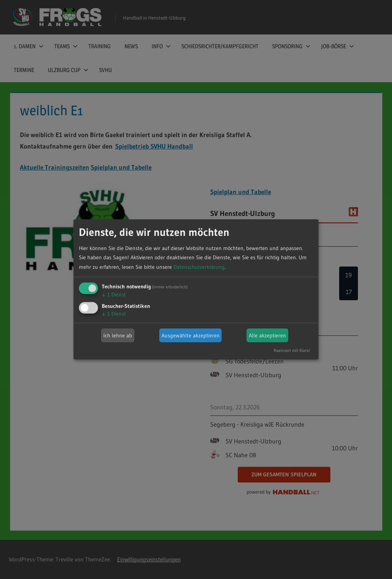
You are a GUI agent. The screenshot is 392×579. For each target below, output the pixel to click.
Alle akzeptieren (267, 335)
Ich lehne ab (118, 335)
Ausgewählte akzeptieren (191, 335)
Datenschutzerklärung (199, 267)
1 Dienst (114, 294)
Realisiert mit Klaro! (292, 350)
